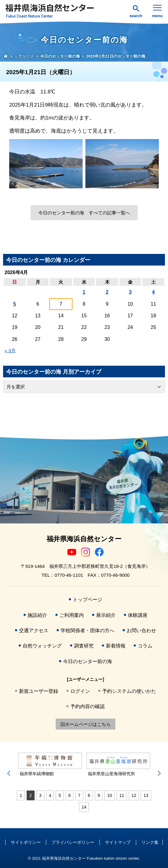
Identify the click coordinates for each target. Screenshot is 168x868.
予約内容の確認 (88, 706)
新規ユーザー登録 (39, 691)
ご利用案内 (72, 615)
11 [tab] (122, 795)
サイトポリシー (26, 842)
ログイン (80, 691)
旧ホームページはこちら (86, 724)
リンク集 (150, 842)
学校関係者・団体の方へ (88, 630)
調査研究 (84, 646)
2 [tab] (31, 795)
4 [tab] (50, 795)
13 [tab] (146, 795)
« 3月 (10, 351)
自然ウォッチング (42, 646)
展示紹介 (106, 615)
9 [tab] (99, 795)
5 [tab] (60, 795)
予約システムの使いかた (129, 691)
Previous (10, 773)
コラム (145, 646)
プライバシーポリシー (73, 842)
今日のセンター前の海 (88, 661)
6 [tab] (69, 795)
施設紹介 (37, 615)
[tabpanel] (50, 765)
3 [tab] (40, 795)
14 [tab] (84, 807)
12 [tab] (134, 795)
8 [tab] (89, 795)
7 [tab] (79, 795)
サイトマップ (118, 842)
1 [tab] (21, 795)
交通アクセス (34, 630)
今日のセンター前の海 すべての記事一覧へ (84, 213)
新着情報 (116, 646)
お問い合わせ (141, 630)
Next (158, 773)
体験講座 (138, 615)
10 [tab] (110, 795)
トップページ (88, 600)
